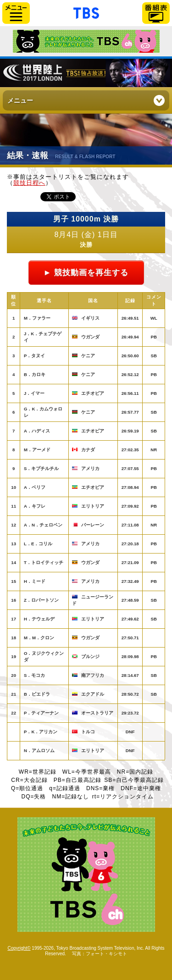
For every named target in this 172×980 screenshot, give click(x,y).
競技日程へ (29, 183)
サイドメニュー (16, 13)
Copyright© (19, 948)
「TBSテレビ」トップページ (86, 12)
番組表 (156, 13)
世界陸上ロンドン (86, 73)
